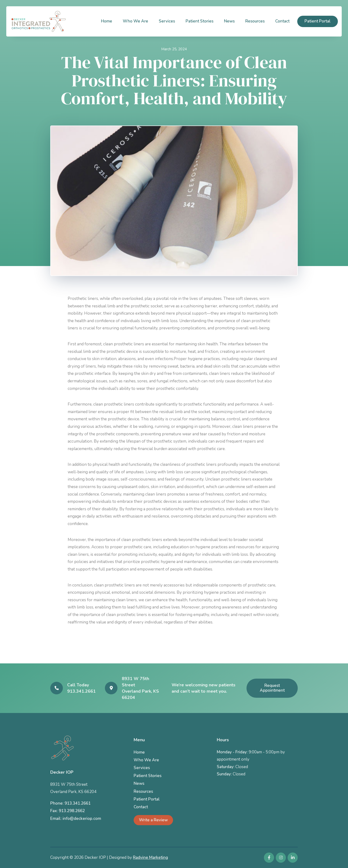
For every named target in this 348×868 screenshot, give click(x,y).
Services (167, 21)
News (229, 21)
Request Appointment (272, 688)
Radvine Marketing (150, 857)
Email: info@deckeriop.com (76, 819)
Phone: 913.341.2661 (70, 803)
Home (107, 21)
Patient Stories (199, 21)
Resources (255, 21)
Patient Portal (318, 21)
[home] (39, 21)
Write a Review (153, 820)
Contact (282, 21)
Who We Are (135, 21)
